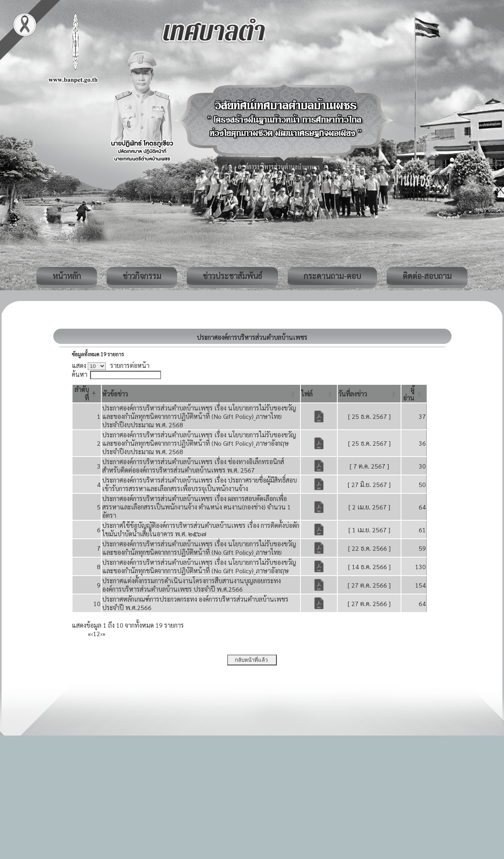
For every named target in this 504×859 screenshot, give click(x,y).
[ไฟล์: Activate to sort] (319, 394)
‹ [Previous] (92, 634)
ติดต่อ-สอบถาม (427, 276)
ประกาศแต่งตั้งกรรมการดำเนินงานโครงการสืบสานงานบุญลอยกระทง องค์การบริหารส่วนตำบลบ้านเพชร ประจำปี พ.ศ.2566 (192, 585)
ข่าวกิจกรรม (142, 276)
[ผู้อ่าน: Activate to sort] (414, 394)
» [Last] (104, 634)
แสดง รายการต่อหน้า (111, 365)
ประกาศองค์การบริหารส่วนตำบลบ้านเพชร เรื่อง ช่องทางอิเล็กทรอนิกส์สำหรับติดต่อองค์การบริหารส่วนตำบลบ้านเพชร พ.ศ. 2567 (193, 466)
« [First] (89, 634)
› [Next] (101, 634)
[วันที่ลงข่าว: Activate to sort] (369, 394)
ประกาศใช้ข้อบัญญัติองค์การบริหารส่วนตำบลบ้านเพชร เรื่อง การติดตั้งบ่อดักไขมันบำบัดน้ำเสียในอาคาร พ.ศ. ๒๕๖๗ (201, 530)
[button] (115, 394)
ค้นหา (80, 374)
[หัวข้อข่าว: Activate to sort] (201, 394)
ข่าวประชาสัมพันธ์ (232, 276)
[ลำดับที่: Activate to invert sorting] (87, 394)
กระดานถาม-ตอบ (332, 276)
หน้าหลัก (67, 276)
